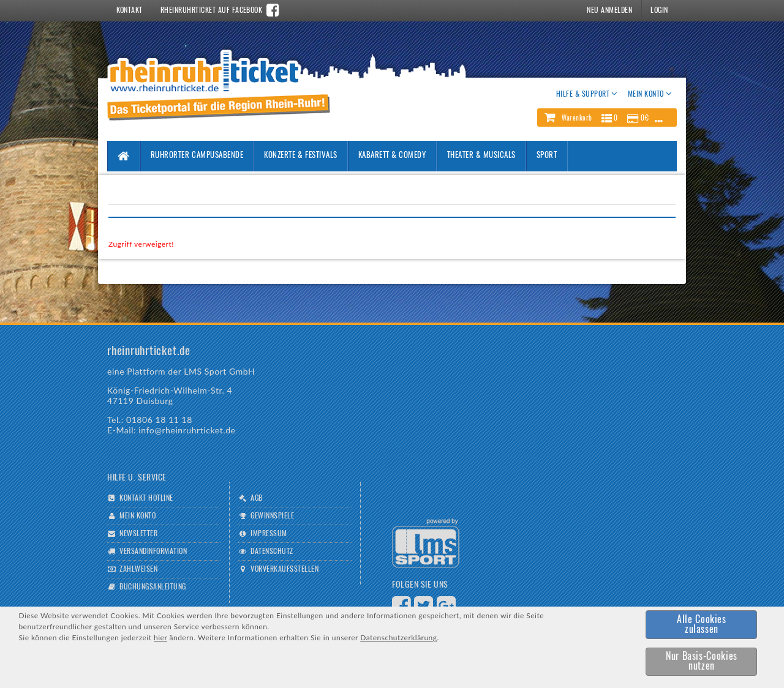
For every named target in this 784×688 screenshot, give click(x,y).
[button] (607, 118)
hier (160, 638)
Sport (547, 156)
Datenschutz (272, 552)
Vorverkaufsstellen (285, 569)
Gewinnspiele (272, 516)
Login (659, 10)
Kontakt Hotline (146, 498)
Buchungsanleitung (153, 587)
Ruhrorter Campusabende (197, 156)
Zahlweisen (138, 569)
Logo (426, 543)
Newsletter (138, 534)
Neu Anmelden (609, 10)
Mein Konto (138, 516)
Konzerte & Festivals (300, 156)
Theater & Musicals (481, 156)
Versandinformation (153, 552)
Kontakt (130, 10)
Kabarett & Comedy (392, 156)
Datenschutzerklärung (398, 638)
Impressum (269, 534)
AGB (256, 498)
